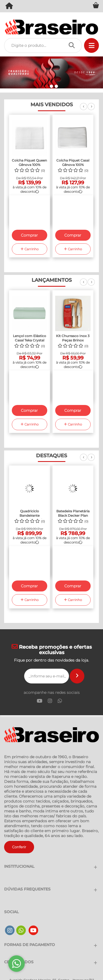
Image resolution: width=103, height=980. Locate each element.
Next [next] (91, 110)
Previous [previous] (83, 110)
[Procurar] (73, 45)
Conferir (19, 847)
